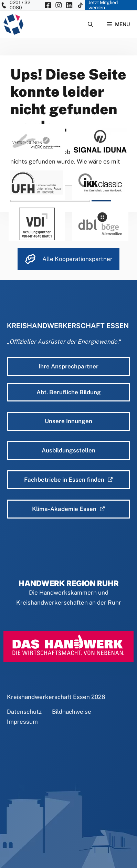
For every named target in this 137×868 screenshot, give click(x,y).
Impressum (22, 722)
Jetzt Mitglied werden (103, 5)
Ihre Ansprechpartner (68, 366)
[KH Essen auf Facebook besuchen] (48, 5)
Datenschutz (24, 712)
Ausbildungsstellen (68, 450)
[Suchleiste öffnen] (90, 24)
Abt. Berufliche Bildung (69, 392)
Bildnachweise (72, 712)
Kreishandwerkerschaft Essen (48, 697)
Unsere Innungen (68, 421)
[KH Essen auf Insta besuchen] (59, 5)
